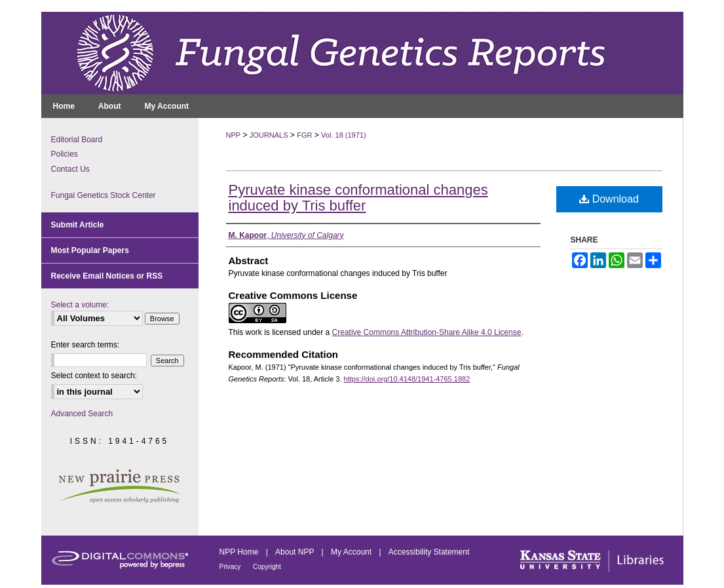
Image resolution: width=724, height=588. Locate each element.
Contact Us (70, 169)
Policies (65, 154)
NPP (234, 135)
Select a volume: (80, 305)
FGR (304, 135)
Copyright (267, 567)
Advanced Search (82, 414)
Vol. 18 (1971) (344, 135)
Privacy (231, 567)
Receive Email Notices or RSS (107, 276)
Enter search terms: (86, 345)
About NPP (295, 552)
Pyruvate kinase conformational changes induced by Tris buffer (358, 198)
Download (609, 199)
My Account (352, 552)
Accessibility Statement (429, 552)
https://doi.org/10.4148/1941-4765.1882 (407, 379)
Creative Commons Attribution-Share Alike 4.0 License (427, 332)
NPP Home (240, 552)
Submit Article (78, 225)
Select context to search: (94, 376)
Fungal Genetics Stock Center (104, 195)
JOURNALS (269, 135)
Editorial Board (77, 140)
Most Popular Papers (90, 250)
